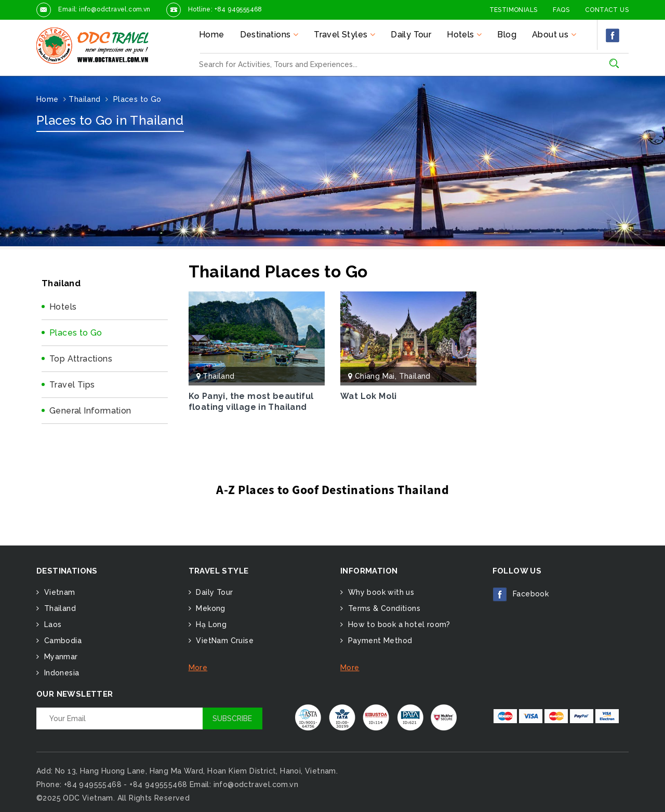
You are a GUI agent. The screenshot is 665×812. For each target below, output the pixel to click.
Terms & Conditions (383, 608)
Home (212, 35)
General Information (90, 411)
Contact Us (607, 10)
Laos (51, 624)
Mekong (210, 608)
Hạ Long (210, 624)
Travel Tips (72, 385)
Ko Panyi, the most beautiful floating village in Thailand (251, 402)
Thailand (218, 376)
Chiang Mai (375, 376)
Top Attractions (81, 359)
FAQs (561, 10)
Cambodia (62, 641)
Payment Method (379, 641)
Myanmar (59, 657)
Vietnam (58, 592)
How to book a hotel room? (398, 624)
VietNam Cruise (224, 641)
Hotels (63, 307)
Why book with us (380, 592)
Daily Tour (411, 35)
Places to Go (76, 333)
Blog (507, 35)
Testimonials (514, 10)
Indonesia (60, 673)
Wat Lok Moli (369, 396)
